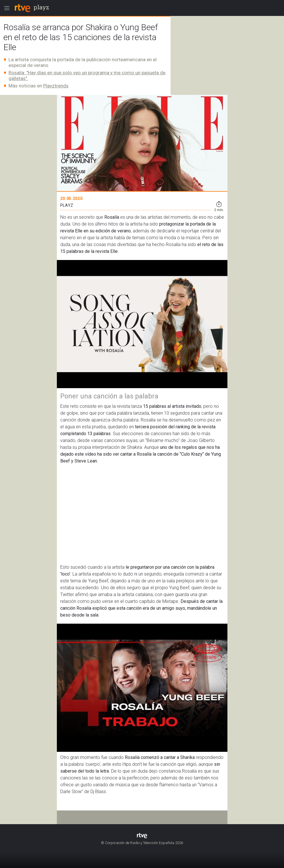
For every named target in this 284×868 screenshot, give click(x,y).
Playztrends (56, 86)
